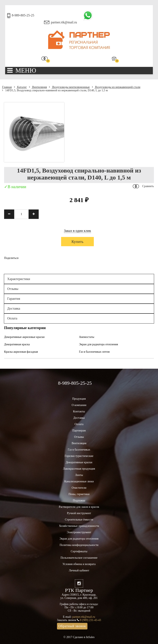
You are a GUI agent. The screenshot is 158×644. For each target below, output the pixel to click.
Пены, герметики (79, 494)
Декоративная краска (17, 344)
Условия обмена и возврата (79, 564)
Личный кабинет (79, 570)
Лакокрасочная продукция (79, 469)
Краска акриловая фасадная (21, 352)
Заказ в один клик (78, 231)
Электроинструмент (79, 532)
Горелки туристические (79, 456)
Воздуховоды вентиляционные (69, 87)
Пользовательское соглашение (79, 558)
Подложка (79, 500)
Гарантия (14, 299)
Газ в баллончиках (79, 450)
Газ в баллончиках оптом (94, 352)
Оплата (12, 318)
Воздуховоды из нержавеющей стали (116, 87)
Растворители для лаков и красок (79, 507)
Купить (77, 242)
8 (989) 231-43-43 (91, 620)
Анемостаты (87, 337)
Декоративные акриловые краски (24, 337)
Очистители (79, 488)
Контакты (79, 411)
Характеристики (19, 279)
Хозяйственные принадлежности (79, 526)
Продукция (79, 399)
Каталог (20, 87)
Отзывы (13, 289)
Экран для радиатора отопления (99, 344)
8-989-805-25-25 (23, 15)
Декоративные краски (79, 462)
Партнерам (79, 431)
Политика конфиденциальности (79, 545)
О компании (79, 405)
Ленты (79, 475)
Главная (7, 87)
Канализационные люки (79, 481)
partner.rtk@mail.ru (64, 22)
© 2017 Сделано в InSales (79, 637)
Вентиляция (38, 87)
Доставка (14, 308)
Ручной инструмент (79, 513)
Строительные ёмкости (79, 520)
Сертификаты (79, 551)
